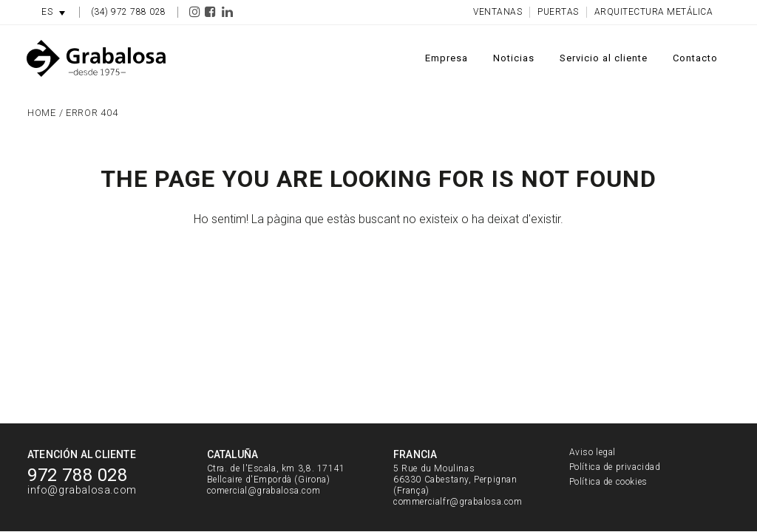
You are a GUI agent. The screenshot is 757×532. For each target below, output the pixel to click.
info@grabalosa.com (82, 491)
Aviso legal (593, 452)
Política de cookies (608, 482)
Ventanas (498, 12)
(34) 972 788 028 (129, 12)
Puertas (558, 12)
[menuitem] (53, 12)
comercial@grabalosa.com (264, 491)
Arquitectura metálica (654, 12)
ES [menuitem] (47, 12)
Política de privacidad (615, 467)
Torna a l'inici (379, 283)
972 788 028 (78, 475)
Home (42, 113)
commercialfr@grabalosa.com (458, 502)
